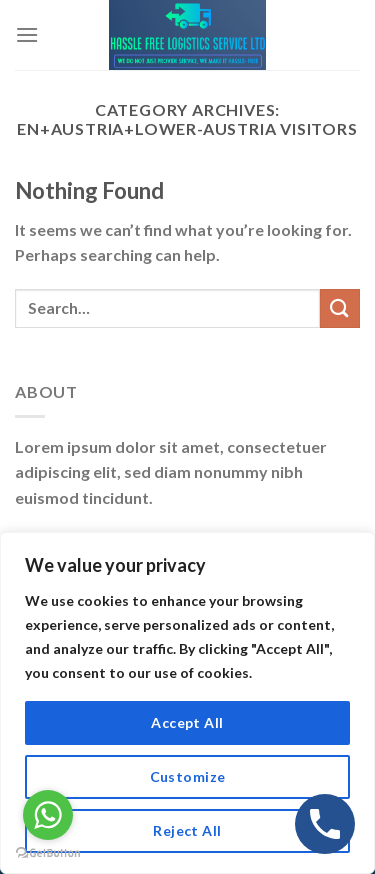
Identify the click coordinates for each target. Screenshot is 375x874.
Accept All (187, 722)
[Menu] (27, 34)
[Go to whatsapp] (48, 815)
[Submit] (340, 308)
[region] (187, 703)
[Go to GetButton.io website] (48, 853)
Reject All (187, 830)
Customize (188, 776)
